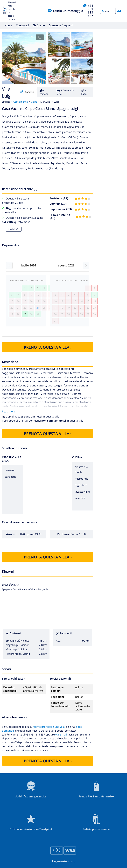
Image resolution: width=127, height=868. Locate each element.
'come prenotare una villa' (49, 736)
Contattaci (22, 25)
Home (8, 25)
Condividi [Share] (27, 92)
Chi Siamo (39, 25)
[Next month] (86, 265)
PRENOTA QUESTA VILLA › (48, 357)
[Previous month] (9, 265)
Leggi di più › (14, 229)
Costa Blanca (21, 102)
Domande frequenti (61, 25)
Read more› (9, 421)
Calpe (34, 102)
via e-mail (61, 744)
